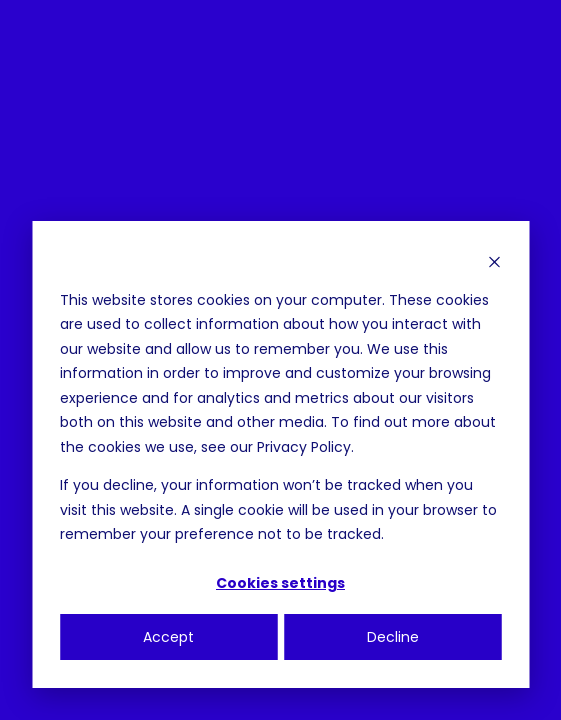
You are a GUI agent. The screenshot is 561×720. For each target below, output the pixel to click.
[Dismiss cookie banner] (494, 261)
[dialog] (280, 454)
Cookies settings (280, 583)
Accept (168, 637)
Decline (393, 637)
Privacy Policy (304, 447)
